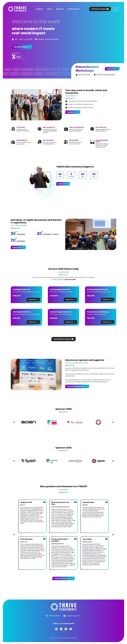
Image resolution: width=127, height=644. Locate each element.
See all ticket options (62, 339)
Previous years (74, 9)
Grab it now (32, 300)
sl (116, 9)
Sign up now (62, 184)
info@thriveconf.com (74, 616)
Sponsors (60, 9)
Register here (111, 69)
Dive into (21, 47)
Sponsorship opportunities (76, 386)
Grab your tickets (99, 9)
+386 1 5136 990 (54, 616)
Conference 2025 (62, 578)
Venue (50, 9)
